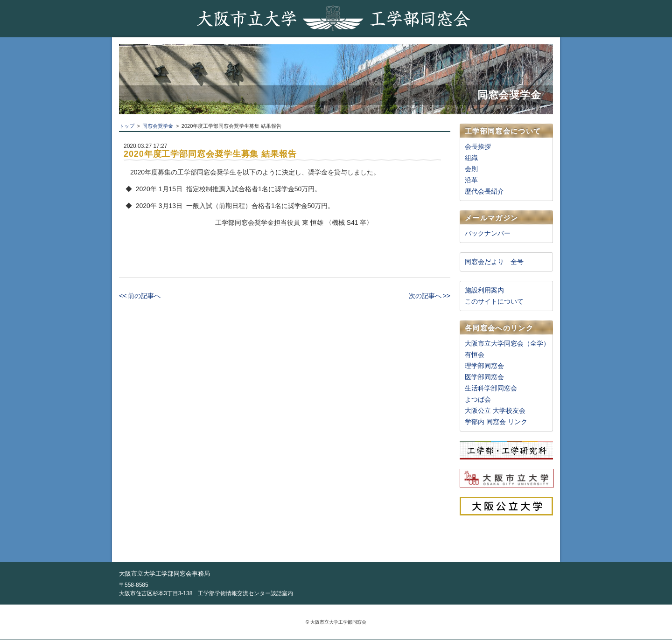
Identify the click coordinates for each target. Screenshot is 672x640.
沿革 (471, 180)
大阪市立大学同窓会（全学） (507, 343)
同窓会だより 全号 (494, 262)
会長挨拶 (478, 146)
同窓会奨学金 (158, 126)
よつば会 (478, 399)
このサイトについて (494, 301)
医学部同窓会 (484, 377)
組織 (471, 158)
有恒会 (475, 355)
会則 (471, 169)
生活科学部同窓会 (491, 388)
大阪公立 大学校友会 (495, 410)
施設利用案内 (484, 290)
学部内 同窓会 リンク (496, 422)
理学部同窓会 (484, 366)
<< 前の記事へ (140, 296)
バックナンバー (488, 233)
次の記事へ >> (430, 296)
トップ (127, 126)
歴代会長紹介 (484, 191)
